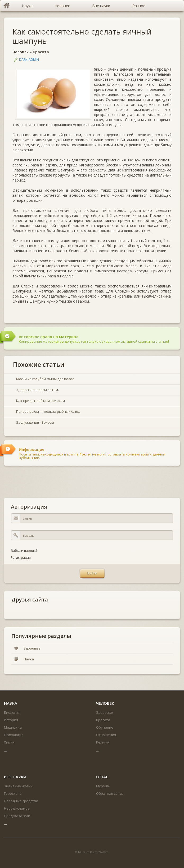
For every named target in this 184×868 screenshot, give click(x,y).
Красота (41, 52)
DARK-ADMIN (29, 60)
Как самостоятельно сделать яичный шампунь (82, 36)
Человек (21, 52)
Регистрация (21, 558)
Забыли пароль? (24, 551)
